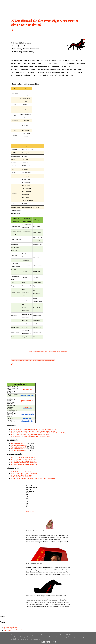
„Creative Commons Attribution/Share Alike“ (48, 351)
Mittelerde (29, 493)
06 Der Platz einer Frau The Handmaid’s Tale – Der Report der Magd (33, 430)
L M (27, 502)
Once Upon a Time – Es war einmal (21, 360)
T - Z (27, 507)
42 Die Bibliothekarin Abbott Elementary (24, 472)
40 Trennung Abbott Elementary (21, 475)
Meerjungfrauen (32, 488)
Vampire (29, 489)
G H (27, 498)
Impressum (7, 631)
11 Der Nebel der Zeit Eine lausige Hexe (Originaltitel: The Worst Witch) (46, 596)
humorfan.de (27, 408)
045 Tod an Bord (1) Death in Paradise (24, 459)
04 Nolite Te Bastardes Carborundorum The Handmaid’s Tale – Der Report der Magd (39, 433)
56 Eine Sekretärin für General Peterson (37, 531)
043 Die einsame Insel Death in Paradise (24, 463)
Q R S (28, 505)
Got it (54, 642)
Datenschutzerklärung (11, 627)
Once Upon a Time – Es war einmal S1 (44, 360)
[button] (12, 30)
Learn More (45, 642)
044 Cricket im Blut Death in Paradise (23, 461)
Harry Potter (30, 491)
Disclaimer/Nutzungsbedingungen (15, 629)
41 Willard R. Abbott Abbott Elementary (24, 473)
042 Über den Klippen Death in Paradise (24, 464)
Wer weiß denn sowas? (18, 444)
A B (27, 495)
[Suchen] (8, 2)
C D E (28, 496)
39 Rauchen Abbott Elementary (21, 477)
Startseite (29, 486)
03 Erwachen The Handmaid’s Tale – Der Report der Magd (30, 434)
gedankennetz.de (27, 401)
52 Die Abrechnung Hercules (34, 563)
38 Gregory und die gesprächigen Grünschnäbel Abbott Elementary (33, 478)
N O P (28, 503)
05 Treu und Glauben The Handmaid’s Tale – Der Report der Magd (33, 431)
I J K (27, 500)
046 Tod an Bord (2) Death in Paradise (24, 458)
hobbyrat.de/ (27, 390)
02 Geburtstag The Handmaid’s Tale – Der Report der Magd (31, 436)
